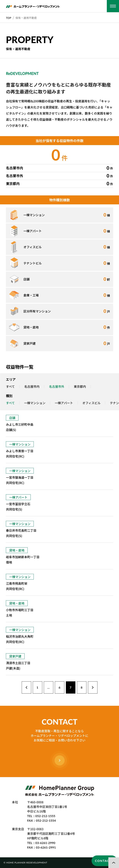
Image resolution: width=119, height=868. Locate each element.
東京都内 (80, 387)
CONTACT (103, 861)
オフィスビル (91, 403)
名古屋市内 (32, 387)
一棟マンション (35, 403)
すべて (10, 387)
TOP (9, 18)
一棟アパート (64, 403)
